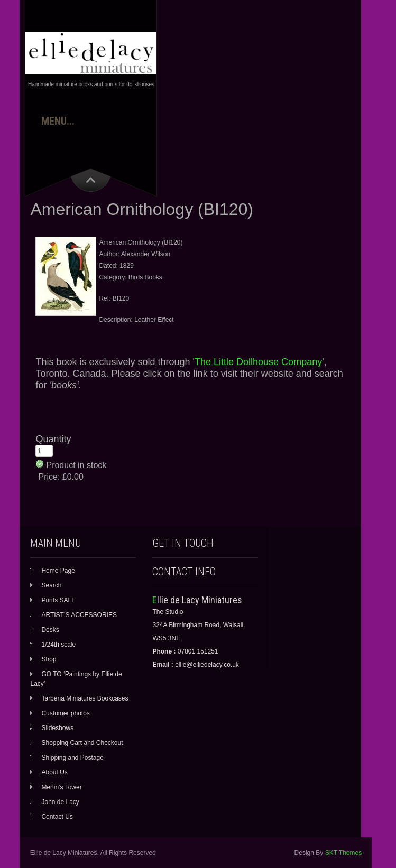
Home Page (58, 571)
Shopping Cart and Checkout (82, 743)
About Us (54, 772)
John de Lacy (60, 802)
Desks (50, 630)
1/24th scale (58, 645)
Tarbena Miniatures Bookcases (85, 698)
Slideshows (57, 728)
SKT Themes (344, 853)
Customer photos (65, 713)
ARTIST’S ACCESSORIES (79, 615)
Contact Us (57, 817)
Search (51, 585)
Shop (49, 659)
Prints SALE (58, 600)
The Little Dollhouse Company (258, 362)
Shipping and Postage (72, 758)
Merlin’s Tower (61, 787)
